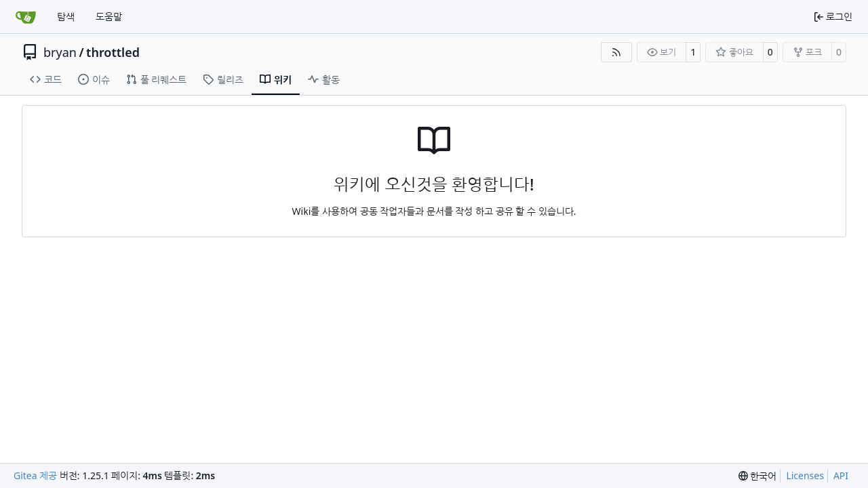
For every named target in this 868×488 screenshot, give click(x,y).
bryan (60, 52)
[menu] (758, 476)
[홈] (26, 17)
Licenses (805, 475)
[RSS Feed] (616, 52)
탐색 (66, 17)
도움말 (109, 17)
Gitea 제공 (35, 475)
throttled (113, 52)
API (841, 475)
